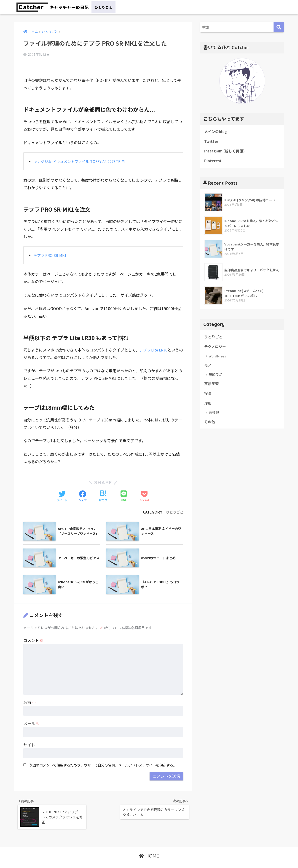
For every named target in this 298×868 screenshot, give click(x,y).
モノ (208, 368)
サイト (29, 735)
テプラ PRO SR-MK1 (51, 245)
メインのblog (216, 132)
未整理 (214, 417)
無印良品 (215, 378)
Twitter (211, 142)
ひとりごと (174, 502)
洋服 (208, 408)
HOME (149, 848)
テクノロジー (216, 349)
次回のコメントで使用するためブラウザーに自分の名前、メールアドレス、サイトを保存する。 (103, 755)
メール (32, 713)
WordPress (217, 359)
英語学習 (212, 387)
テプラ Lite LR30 (154, 340)
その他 (210, 427)
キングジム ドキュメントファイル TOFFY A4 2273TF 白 (82, 151)
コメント (34, 630)
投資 (208, 397)
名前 (30, 692)
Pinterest (213, 162)
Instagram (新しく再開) (226, 152)
